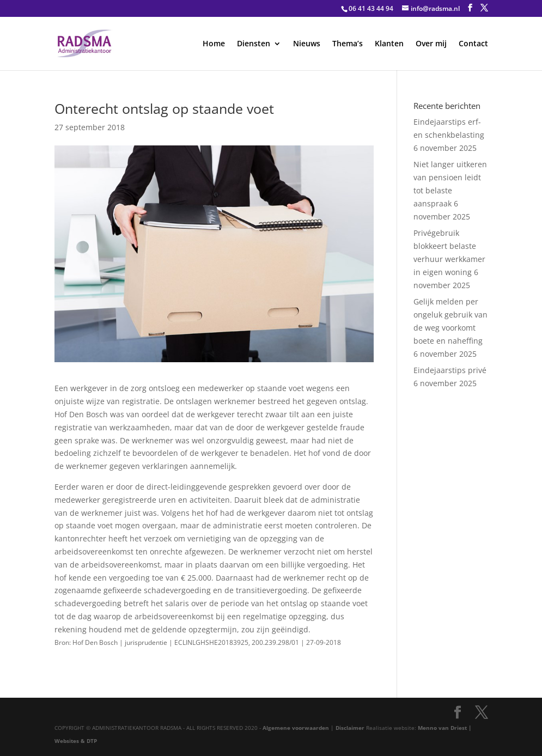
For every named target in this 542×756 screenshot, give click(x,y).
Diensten (254, 44)
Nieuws (307, 44)
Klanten (389, 44)
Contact (473, 44)
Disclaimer (350, 728)
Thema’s (348, 44)
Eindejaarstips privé (450, 370)
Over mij (431, 44)
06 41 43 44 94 (371, 8)
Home (214, 44)
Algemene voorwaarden (296, 728)
